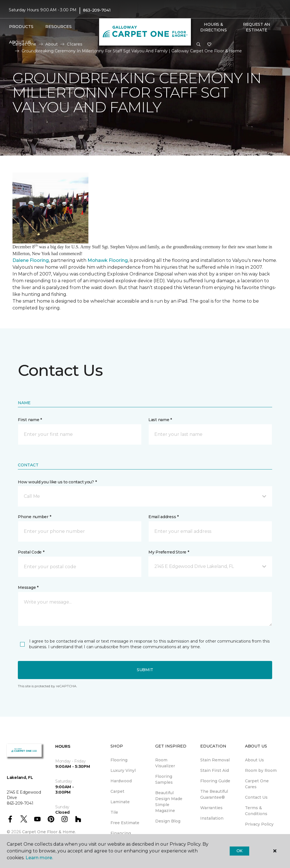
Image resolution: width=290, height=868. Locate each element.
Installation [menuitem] (212, 818)
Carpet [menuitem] (117, 791)
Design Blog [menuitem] (168, 821)
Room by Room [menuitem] (261, 770)
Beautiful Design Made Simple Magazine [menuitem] (169, 802)
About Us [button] (20, 42)
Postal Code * (31, 552)
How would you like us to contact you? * (57, 482)
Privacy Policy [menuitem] (259, 824)
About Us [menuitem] (254, 760)
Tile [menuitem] (114, 812)
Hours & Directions (213, 27)
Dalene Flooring (31, 260)
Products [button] (21, 27)
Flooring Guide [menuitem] (215, 781)
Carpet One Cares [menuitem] (257, 784)
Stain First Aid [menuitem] (215, 770)
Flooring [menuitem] (119, 760)
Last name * (160, 420)
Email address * (164, 517)
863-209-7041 (97, 10)
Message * (28, 587)
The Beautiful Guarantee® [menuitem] (214, 794)
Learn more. (39, 858)
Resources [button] (58, 27)
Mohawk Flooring (108, 260)
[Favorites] (209, 45)
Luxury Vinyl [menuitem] (123, 770)
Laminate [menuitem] (120, 802)
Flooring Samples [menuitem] (164, 779)
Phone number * (34, 517)
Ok (239, 851)
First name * (30, 420)
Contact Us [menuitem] (256, 797)
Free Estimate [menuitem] (125, 823)
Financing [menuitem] (121, 833)
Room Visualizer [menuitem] (165, 763)
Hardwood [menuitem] (121, 781)
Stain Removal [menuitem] (215, 760)
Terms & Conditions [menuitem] (256, 811)
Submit (145, 670)
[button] (199, 45)
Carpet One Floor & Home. (49, 832)
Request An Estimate (257, 27)
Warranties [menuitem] (211, 808)
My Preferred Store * (169, 552)
